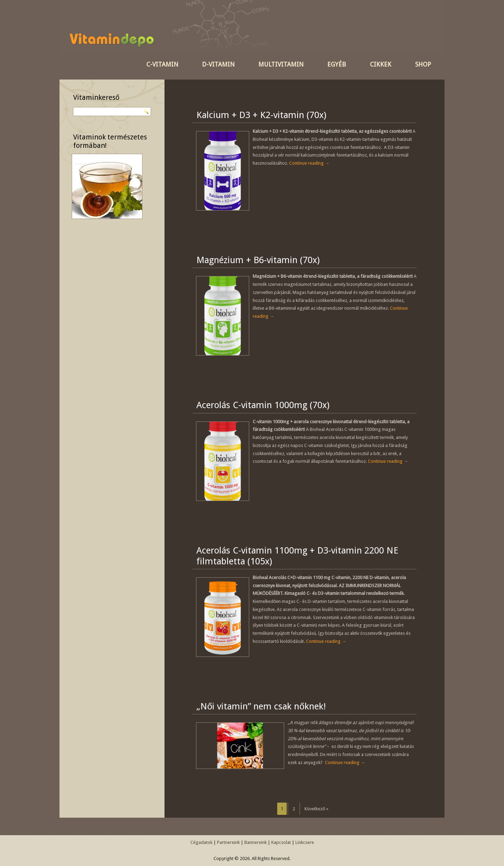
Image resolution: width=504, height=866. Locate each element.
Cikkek (381, 64)
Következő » (316, 809)
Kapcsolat (281, 842)
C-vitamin (162, 64)
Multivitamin (281, 64)
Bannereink (255, 842)
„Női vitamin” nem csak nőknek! (261, 706)
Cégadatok (201, 842)
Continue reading (309, 163)
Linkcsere (305, 842)
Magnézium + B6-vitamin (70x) (258, 260)
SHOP (423, 64)
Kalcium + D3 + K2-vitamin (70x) (261, 115)
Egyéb (337, 64)
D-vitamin (218, 64)
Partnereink (228, 842)
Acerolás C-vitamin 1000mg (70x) (263, 405)
